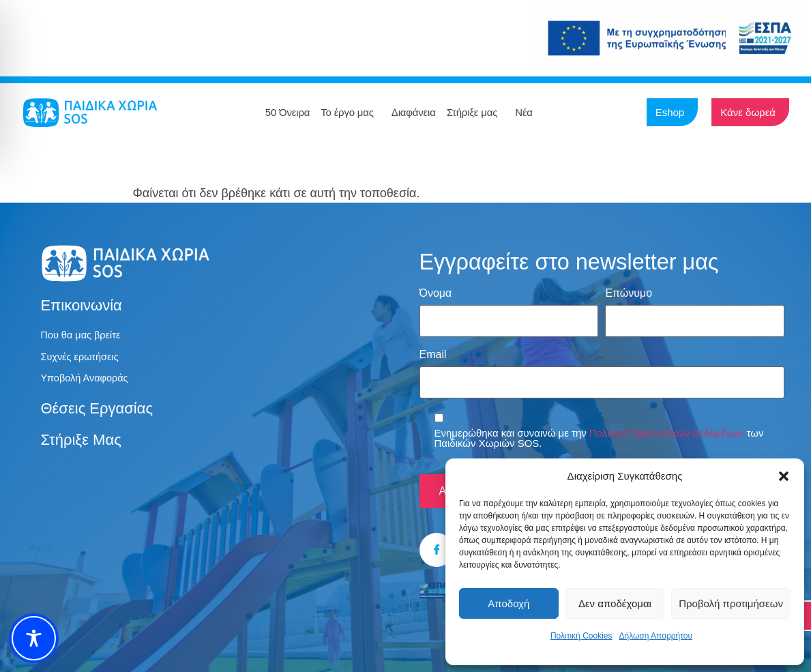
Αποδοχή (508, 603)
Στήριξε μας (476, 113)
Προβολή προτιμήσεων (731, 603)
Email (433, 350)
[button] (784, 476)
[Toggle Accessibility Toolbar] (34, 638)
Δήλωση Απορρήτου (655, 636)
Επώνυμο (629, 293)
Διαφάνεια (414, 112)
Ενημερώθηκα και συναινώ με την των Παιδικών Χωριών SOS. (599, 429)
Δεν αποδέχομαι (615, 603)
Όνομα (436, 293)
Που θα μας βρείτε (84, 336)
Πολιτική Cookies (581, 636)
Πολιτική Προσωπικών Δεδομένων (666, 424)
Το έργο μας (351, 113)
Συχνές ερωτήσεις (83, 359)
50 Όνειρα (287, 112)
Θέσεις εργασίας (97, 413)
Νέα (527, 113)
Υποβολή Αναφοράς (89, 382)
